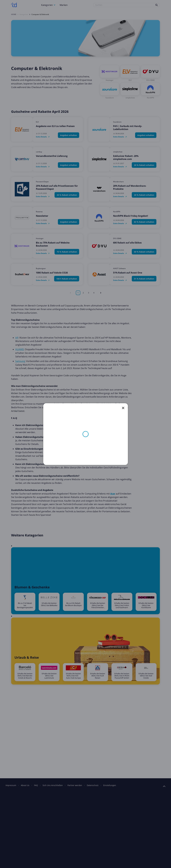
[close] (123, 408)
